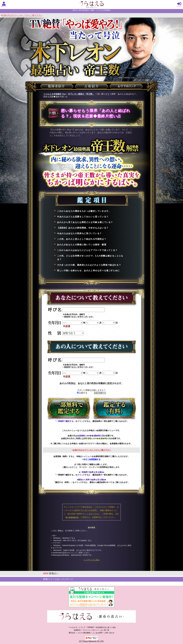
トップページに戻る (91, 560)
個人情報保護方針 (72, 517)
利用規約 (91, 627)
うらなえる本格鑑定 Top (54, 94)
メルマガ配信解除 (84, 633)
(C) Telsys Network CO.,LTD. (91, 641)
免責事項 (77, 630)
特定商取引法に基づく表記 (106, 627)
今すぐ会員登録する (92, 459)
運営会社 (72, 633)
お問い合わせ (109, 633)
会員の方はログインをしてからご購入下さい (22, 15)
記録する (82, 393)
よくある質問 (97, 633)
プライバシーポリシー (91, 630)
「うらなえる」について (76, 627)
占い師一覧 (105, 630)
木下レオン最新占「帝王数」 (81, 94)
